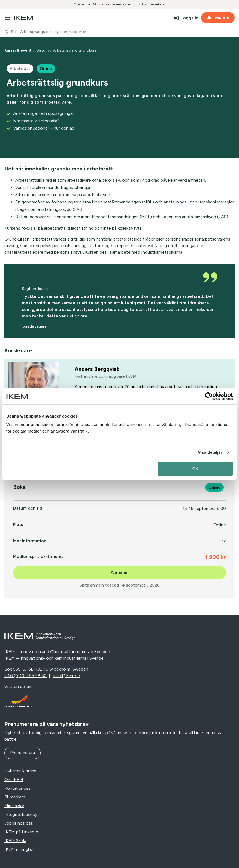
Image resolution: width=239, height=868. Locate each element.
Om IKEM (14, 780)
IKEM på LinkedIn (21, 832)
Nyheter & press (20, 771)
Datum (43, 50)
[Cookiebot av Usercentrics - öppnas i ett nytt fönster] (209, 396)
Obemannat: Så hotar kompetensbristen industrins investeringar (119, 4)
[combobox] (119, 32)
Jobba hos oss (19, 823)
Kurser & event (18, 50)
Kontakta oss (17, 788)
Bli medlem (218, 17)
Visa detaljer (210, 452)
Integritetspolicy (21, 814)
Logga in (190, 18)
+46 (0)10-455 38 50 (25, 676)
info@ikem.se (67, 676)
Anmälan (119, 572)
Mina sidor (14, 806)
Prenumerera (22, 753)
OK (196, 469)
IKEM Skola (15, 841)
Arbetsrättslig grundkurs (75, 50)
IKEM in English (19, 849)
